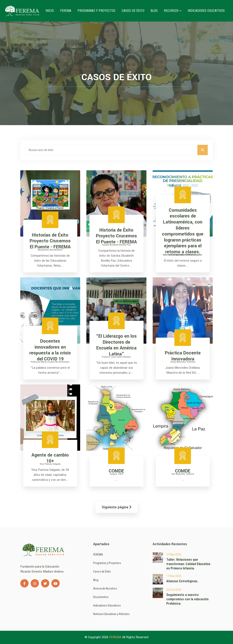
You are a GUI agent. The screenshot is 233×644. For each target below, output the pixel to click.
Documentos (101, 597)
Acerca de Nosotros (105, 588)
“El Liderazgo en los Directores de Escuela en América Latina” (116, 345)
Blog (154, 11)
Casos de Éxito (133, 11)
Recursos (173, 11)
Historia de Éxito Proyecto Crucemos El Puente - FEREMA (116, 236)
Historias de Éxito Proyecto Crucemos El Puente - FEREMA (50, 241)
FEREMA (66, 11)
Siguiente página (117, 507)
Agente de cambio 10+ (50, 458)
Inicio (50, 11)
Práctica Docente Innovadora (183, 356)
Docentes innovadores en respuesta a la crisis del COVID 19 (50, 350)
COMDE (116, 471)
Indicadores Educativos (206, 11)
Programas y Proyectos (96, 11)
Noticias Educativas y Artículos (111, 614)
